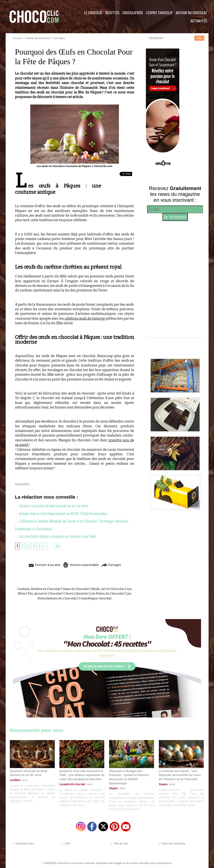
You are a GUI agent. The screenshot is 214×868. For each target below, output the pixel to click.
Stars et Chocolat (76, 588)
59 (58, 545)
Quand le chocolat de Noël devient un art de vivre (52, 506)
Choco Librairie (75, 593)
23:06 (121, 788)
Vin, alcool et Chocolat (44, 593)
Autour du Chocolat (191, 13)
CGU (65, 843)
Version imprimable (81, 564)
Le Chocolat (93, 13)
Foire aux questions (171, 843)
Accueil (17, 38)
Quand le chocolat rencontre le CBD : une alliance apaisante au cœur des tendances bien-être (82, 774)
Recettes (112, 13)
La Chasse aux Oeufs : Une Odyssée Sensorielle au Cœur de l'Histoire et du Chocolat (180, 774)
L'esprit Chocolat (159, 13)
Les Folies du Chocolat (107, 593)
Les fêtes (59, 38)
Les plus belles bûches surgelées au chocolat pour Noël (55, 536)
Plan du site (119, 843)
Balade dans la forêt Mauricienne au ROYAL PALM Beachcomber (62, 513)
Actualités (199, 21)
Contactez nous (22, 843)
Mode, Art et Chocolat (108, 588)
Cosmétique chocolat (95, 598)
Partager (113, 564)
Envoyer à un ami (42, 564)
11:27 (24, 780)
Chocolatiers (133, 13)
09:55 (89, 784)
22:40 (171, 784)
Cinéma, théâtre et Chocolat (39, 588)
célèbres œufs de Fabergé (85, 318)
